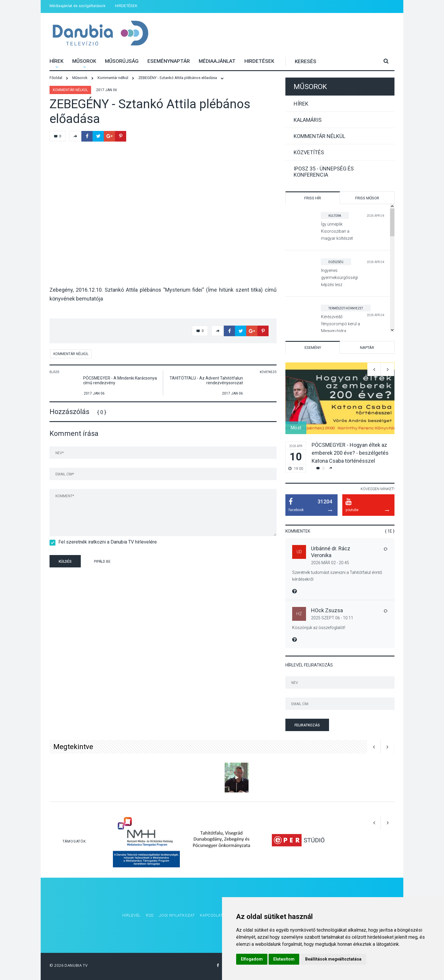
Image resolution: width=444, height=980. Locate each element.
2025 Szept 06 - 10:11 (332, 618)
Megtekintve (73, 747)
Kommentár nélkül (70, 90)
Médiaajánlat (217, 61)
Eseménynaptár (169, 61)
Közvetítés (309, 152)
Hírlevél (131, 915)
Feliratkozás (307, 725)
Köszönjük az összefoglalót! (319, 628)
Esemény (313, 348)
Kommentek (298, 531)
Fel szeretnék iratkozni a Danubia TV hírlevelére (106, 542)
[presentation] (163, 562)
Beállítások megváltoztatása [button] (333, 959)
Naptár (367, 348)
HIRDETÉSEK (126, 6)
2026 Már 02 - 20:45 (330, 563)
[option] (340, 417)
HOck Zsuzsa (327, 610)
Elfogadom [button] (252, 959)
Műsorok (84, 61)
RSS (150, 915)
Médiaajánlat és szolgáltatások (78, 6)
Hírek (56, 61)
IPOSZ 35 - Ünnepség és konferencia (324, 172)
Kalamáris (308, 120)
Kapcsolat (211, 915)
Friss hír (313, 198)
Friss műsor (367, 198)
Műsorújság (122, 61)
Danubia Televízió (100, 34)
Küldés (65, 562)
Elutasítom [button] (284, 959)
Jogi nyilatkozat (177, 915)
